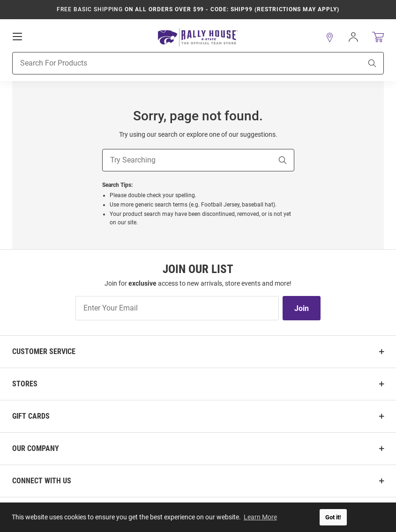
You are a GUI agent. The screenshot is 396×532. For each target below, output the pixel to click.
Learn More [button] (260, 517)
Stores (25, 384)
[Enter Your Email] (177, 308)
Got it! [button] (333, 517)
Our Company (36, 448)
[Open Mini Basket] (378, 37)
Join (302, 308)
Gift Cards (31, 416)
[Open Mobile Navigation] (17, 36)
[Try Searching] (187, 160)
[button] (330, 37)
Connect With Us (42, 481)
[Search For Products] (175, 63)
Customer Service (44, 351)
